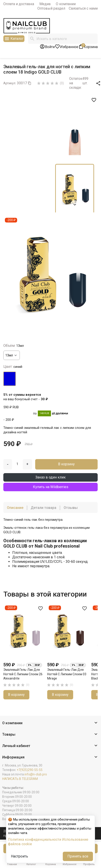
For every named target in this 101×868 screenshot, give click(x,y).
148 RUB (44, 413)
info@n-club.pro (36, 774)
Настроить (19, 856)
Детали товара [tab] (43, 508)
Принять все (78, 856)
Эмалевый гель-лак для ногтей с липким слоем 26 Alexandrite (23, 674)
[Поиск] (63, 39)
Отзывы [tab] (71, 508)
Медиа (45, 4)
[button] (50, 723)
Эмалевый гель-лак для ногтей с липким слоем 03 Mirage (67, 674)
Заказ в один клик (50, 477)
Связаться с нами (83, 8)
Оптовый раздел (51, 8)
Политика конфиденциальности (35, 839)
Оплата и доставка (19, 4)
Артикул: (10, 83)
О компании (66, 4)
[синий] (10, 379)
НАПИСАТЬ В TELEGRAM (20, 779)
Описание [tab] (15, 508)
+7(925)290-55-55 (30, 770)
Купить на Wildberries (51, 487)
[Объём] (12, 355)
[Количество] (17, 464)
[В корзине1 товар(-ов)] (88, 47)
